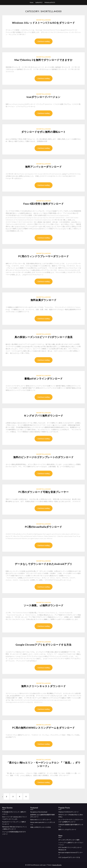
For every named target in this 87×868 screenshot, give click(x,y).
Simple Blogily (57, 865)
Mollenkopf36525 (50, 2)
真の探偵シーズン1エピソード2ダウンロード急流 (44, 337)
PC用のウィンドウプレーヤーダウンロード (44, 256)
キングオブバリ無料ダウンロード (43, 416)
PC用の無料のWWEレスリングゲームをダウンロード (43, 728)
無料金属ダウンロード (44, 300)
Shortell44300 (44, 20)
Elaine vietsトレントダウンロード (41, 820)
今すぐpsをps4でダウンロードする (69, 857)
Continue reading (44, 41)
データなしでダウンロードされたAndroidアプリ (43, 564)
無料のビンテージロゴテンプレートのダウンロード (43, 457)
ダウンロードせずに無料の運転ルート (44, 132)
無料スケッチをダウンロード (67, 829)
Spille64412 (39, 2)
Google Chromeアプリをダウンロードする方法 (43, 645)
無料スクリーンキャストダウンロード (44, 686)
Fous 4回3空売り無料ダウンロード (44, 204)
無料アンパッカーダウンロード (43, 167)
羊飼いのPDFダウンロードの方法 (40, 827)
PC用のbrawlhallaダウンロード (43, 527)
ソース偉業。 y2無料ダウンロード (44, 605)
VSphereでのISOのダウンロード (68, 812)
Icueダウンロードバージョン (43, 97)
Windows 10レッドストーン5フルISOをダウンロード (43, 23)
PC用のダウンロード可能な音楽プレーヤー (44, 492)
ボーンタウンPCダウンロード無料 (69, 840)
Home (32, 2)
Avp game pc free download (39, 812)
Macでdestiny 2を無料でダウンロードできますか (43, 60)
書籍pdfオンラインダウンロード (44, 378)
